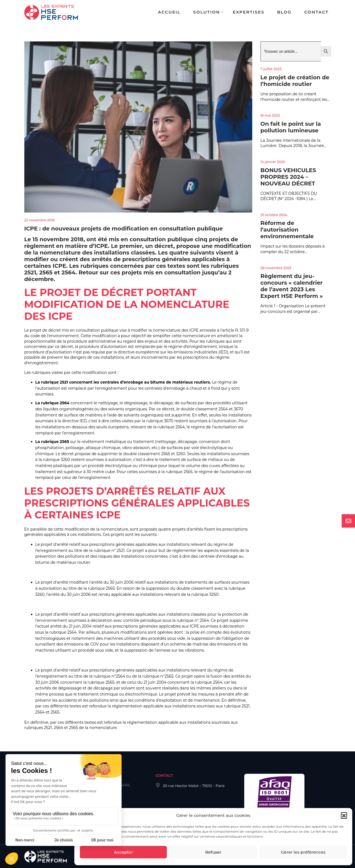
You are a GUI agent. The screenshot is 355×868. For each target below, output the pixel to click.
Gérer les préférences (303, 852)
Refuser (213, 852)
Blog (284, 12)
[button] (344, 815)
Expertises (248, 12)
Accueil (169, 12)
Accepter (123, 852)
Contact (316, 12)
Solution (207, 12)
